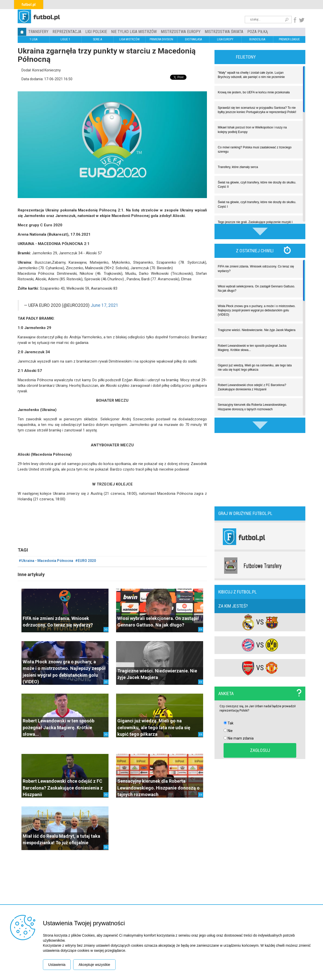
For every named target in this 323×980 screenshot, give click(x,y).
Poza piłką (258, 32)
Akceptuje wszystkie (94, 965)
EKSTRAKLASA (193, 39)
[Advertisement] (260, 469)
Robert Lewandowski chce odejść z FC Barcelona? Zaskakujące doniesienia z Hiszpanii (63, 788)
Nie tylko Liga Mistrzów (134, 32)
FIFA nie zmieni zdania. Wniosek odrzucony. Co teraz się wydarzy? (256, 269)
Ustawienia (57, 965)
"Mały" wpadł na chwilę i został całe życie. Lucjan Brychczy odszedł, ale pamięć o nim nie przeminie (251, 75)
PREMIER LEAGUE (289, 39)
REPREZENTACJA (67, 32)
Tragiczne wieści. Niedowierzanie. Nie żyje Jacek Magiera (257, 330)
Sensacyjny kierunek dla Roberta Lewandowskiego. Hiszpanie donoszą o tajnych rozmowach (158, 788)
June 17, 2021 (104, 305)
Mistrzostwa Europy (181, 32)
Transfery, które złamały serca (238, 167)
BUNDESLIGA (257, 39)
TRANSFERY (38, 32)
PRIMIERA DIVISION (161, 39)
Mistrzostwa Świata (224, 32)
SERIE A (97, 39)
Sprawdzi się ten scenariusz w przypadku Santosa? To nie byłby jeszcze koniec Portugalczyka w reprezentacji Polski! (257, 110)
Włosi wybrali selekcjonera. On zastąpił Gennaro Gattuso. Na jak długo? (256, 289)
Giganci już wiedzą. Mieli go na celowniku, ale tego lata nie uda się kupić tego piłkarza (154, 727)
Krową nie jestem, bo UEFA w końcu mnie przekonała (254, 92)
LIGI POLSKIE (96, 32)
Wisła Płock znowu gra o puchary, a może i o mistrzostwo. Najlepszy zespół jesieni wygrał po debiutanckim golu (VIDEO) (257, 310)
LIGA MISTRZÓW (129, 39)
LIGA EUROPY (225, 39)
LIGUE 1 (65, 39)
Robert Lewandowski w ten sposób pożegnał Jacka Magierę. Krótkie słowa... (59, 727)
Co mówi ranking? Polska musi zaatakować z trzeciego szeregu (255, 149)
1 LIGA (33, 39)
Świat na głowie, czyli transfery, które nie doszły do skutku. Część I (257, 204)
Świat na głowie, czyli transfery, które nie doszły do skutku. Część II (257, 185)
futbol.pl (29, 5)
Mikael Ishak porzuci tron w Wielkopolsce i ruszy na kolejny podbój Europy (252, 130)
